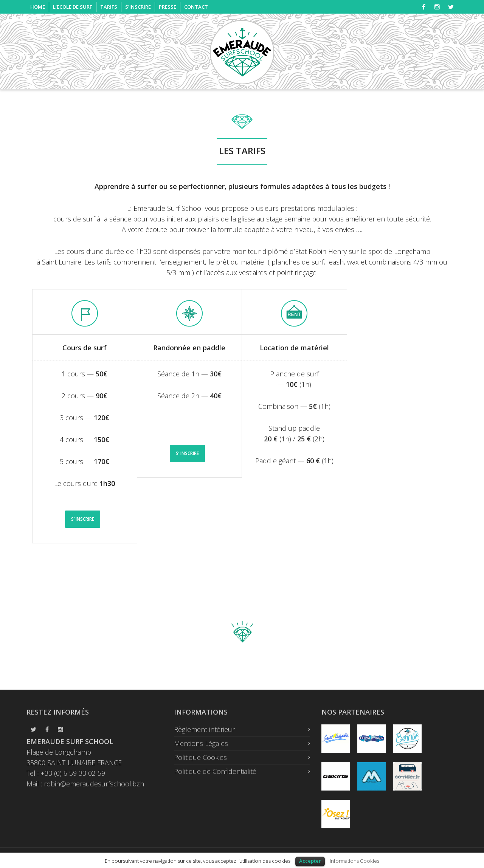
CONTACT (196, 7)
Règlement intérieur (204, 729)
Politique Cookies (200, 757)
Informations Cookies (354, 861)
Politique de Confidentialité (215, 771)
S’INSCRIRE (138, 7)
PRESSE (168, 7)
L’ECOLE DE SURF (73, 7)
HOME (38, 7)
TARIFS (109, 7)
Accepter (310, 861)
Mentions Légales (201, 743)
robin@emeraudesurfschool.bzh (94, 784)
